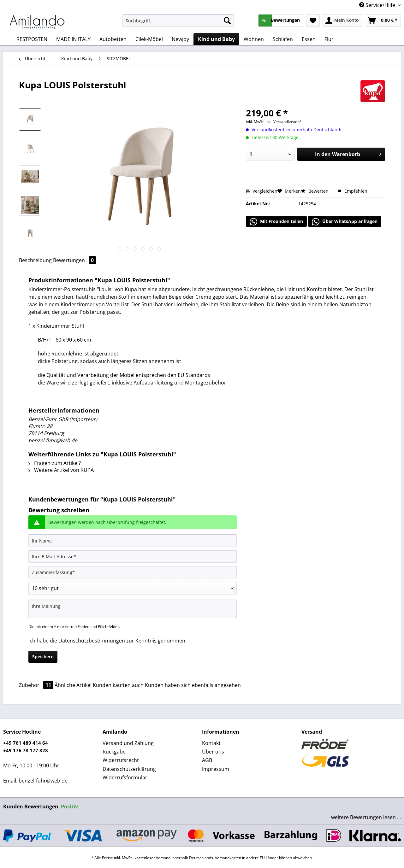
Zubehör (37, 685)
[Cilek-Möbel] (149, 39)
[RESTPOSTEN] (32, 39)
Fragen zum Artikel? (55, 463)
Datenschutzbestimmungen (92, 641)
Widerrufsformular (125, 777)
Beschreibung (35, 260)
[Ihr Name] (133, 541)
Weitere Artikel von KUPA (61, 470)
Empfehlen (353, 191)
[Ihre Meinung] (133, 609)
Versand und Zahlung (128, 743)
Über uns (213, 752)
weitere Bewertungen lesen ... (366, 817)
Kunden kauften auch (118, 685)
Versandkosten (228, 858)
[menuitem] (178, 23)
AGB (207, 760)
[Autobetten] (113, 39)
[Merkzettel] (313, 21)
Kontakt (211, 743)
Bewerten (315, 191)
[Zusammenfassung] (133, 572)
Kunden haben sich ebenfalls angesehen (193, 685)
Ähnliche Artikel (73, 685)
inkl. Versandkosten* (284, 122)
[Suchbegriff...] (178, 21)
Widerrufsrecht (121, 760)
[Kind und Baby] (216, 39)
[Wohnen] (254, 39)
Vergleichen (262, 191)
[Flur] (329, 39)
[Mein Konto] (342, 21)
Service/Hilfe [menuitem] (378, 5)
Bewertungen (74, 260)
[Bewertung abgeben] (133, 588)
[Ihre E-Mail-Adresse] (133, 556)
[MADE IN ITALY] (73, 39)
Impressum (216, 769)
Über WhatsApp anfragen (345, 222)
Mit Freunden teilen (276, 222)
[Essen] (309, 39)
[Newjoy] (180, 39)
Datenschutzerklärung (129, 769)
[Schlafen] (283, 39)
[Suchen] (227, 21)
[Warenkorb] (383, 21)
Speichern (43, 657)
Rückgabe (114, 752)
